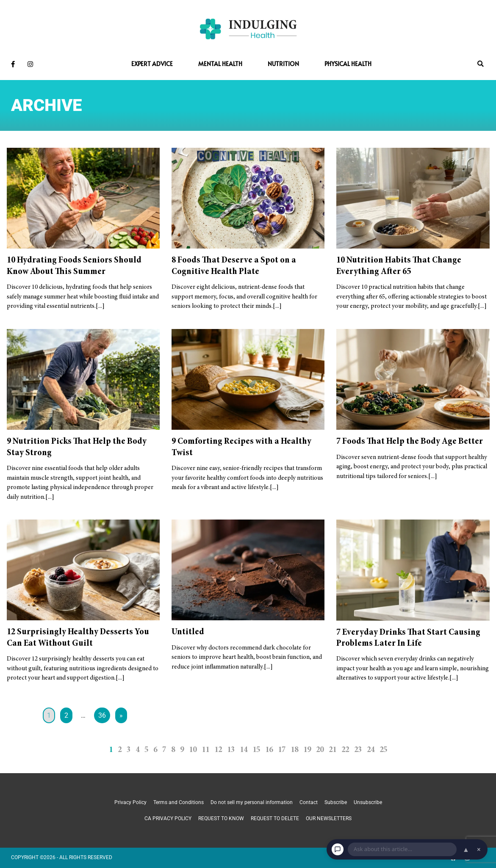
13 (231, 750)
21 (333, 750)
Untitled (188, 632)
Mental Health (220, 64)
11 (205, 750)
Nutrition (283, 64)
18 (294, 750)
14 (244, 750)
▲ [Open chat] (466, 849)
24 (371, 750)
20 (320, 750)
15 (256, 750)
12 (218, 750)
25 (383, 750)
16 (269, 750)
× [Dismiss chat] (479, 849)
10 (193, 750)
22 (345, 750)
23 (358, 750)
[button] (481, 64)
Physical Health (348, 64)
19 (307, 750)
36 (102, 715)
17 (282, 750)
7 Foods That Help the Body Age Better (410, 442)
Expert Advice (152, 64)
